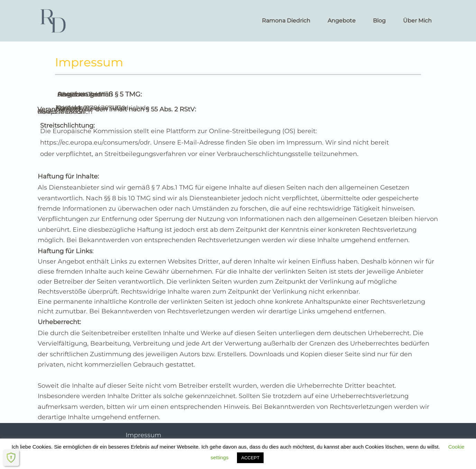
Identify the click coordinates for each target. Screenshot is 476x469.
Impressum (143, 435)
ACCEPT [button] (250, 458)
